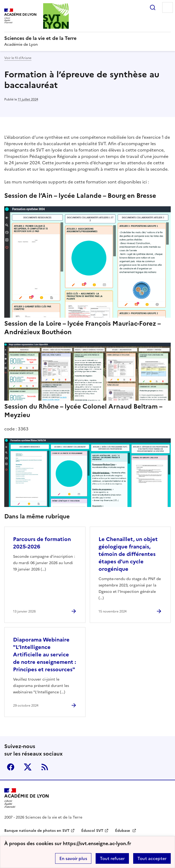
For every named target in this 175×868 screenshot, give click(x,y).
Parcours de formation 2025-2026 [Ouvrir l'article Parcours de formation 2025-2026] (42, 543)
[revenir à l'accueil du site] (87, 38)
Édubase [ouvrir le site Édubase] (123, 831)
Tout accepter (152, 858)
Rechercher (153, 7)
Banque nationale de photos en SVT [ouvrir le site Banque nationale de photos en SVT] (37, 831)
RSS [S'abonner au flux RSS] (45, 767)
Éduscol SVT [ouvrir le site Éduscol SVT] (92, 831)
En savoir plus (73, 858)
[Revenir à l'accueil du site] (27, 798)
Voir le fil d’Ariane (18, 58)
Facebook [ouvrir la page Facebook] (11, 767)
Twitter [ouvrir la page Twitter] (28, 767)
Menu (168, 7)
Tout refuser (112, 858)
